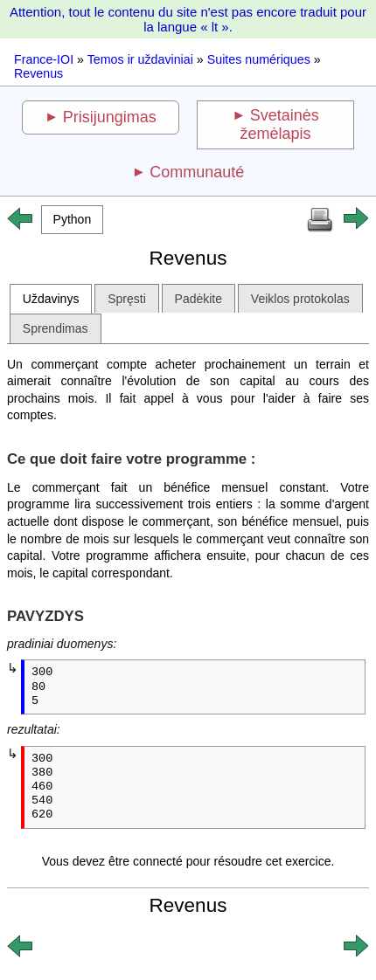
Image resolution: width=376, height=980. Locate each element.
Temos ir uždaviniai (140, 59)
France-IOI (44, 59)
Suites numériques (259, 59)
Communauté (197, 172)
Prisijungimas (110, 117)
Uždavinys (51, 299)
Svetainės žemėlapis (280, 124)
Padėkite (198, 299)
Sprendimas (56, 328)
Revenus (38, 73)
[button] (72, 220)
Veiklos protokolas (300, 299)
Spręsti (127, 299)
